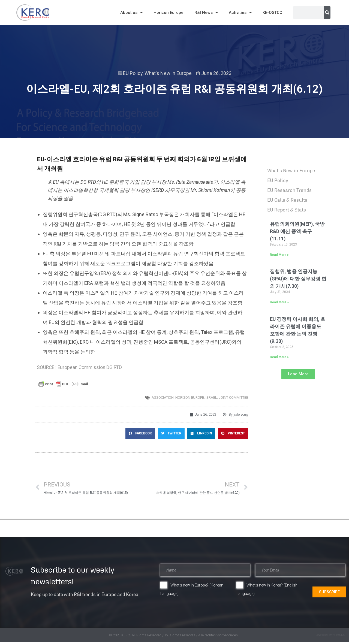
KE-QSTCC (272, 13)
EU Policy (133, 73)
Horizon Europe (169, 13)
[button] (140, 433)
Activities (240, 13)
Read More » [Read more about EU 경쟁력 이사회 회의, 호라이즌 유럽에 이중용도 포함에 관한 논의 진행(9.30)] (279, 357)
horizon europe (190, 397)
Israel (211, 397)
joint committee (233, 397)
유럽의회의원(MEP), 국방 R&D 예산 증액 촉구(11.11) (297, 231)
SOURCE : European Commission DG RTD (79, 367)
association (163, 397)
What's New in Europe (168, 73)
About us (131, 13)
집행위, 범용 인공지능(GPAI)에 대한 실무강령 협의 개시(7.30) (298, 279)
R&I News (206, 13)
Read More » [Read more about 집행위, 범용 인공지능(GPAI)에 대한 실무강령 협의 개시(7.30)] (279, 302)
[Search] (327, 13)
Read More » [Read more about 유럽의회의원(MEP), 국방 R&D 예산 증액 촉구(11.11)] (279, 255)
